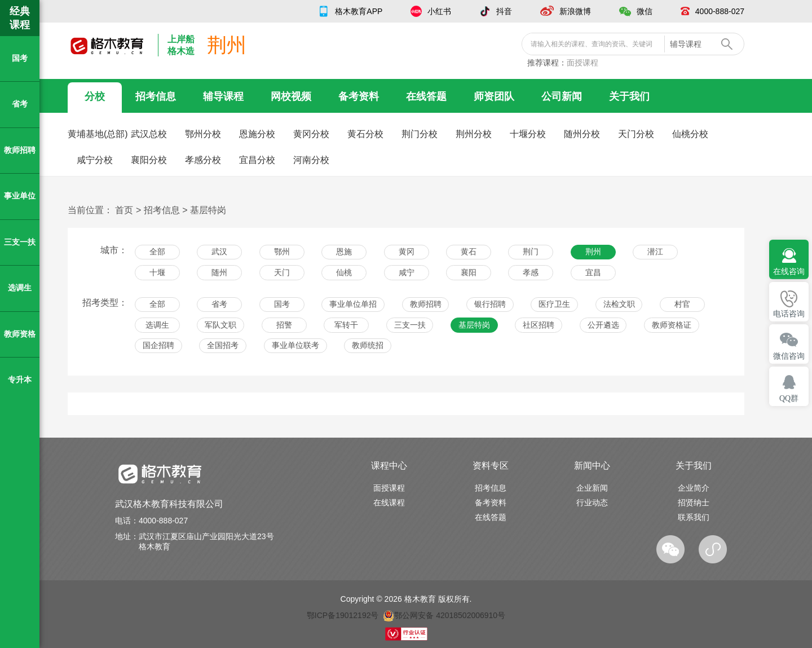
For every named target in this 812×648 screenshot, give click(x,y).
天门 (282, 272)
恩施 (344, 252)
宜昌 (593, 272)
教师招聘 (426, 304)
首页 (124, 210)
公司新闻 (562, 96)
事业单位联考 (295, 345)
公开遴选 (603, 325)
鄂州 (282, 252)
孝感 (531, 272)
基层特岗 (208, 210)
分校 (95, 96)
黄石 (469, 252)
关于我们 (629, 96)
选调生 (157, 325)
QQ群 (789, 398)
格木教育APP (359, 11)
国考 (282, 304)
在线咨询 (789, 272)
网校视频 (291, 96)
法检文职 (619, 304)
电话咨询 (789, 314)
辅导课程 (223, 96)
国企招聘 (158, 345)
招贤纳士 (694, 502)
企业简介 (694, 488)
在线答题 (426, 96)
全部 (157, 252)
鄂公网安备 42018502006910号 (444, 615)
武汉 (219, 252)
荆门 (531, 252)
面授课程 (582, 63)
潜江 (655, 252)
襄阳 (469, 272)
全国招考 (223, 345)
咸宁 (407, 272)
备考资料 (359, 96)
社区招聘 (539, 325)
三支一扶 (410, 325)
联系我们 (694, 517)
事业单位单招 (353, 304)
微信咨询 (789, 356)
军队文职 (220, 325)
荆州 (593, 252)
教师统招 (368, 345)
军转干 (346, 325)
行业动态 (592, 502)
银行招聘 (490, 304)
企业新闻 (592, 488)
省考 (219, 304)
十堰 (157, 272)
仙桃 (344, 272)
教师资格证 (672, 325)
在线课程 (389, 502)
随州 (219, 272)
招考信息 (156, 96)
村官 (682, 304)
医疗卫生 (554, 304)
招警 (284, 325)
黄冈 (407, 252)
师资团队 (494, 96)
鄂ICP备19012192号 (343, 615)
